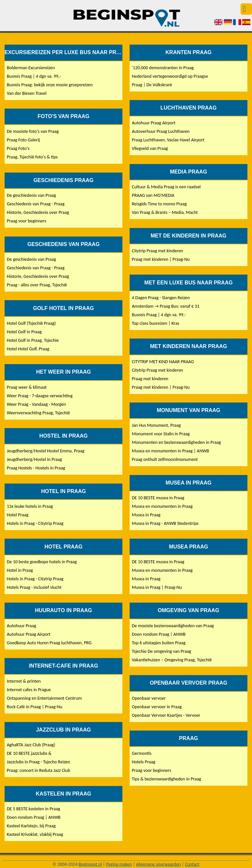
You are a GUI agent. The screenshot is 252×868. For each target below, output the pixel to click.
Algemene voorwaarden (158, 864)
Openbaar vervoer (149, 698)
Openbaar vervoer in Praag (157, 707)
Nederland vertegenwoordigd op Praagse (170, 76)
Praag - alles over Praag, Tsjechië (37, 285)
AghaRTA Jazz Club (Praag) (31, 745)
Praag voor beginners (27, 221)
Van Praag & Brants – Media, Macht (165, 212)
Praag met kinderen (150, 379)
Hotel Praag (18, 515)
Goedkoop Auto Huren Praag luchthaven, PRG (49, 643)
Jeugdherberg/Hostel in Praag (34, 459)
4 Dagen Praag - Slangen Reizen (161, 298)
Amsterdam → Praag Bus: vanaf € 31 (166, 306)
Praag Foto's (18, 148)
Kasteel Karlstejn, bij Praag (31, 826)
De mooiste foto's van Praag (33, 131)
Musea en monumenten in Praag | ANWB (170, 451)
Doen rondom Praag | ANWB (34, 817)
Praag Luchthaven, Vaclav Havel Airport (168, 140)
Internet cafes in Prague (29, 690)
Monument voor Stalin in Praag (161, 434)
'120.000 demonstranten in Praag (163, 68)
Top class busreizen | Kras (156, 323)
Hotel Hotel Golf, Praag (28, 349)
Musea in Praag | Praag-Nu (157, 587)
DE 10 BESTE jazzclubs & (29, 753)
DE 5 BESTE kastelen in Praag (33, 809)
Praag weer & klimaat (27, 387)
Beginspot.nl (90, 864)
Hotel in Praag (20, 570)
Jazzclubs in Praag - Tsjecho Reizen (39, 762)
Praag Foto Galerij (23, 140)
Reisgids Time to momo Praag (159, 204)
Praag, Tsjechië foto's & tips (32, 157)
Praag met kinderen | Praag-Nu (161, 259)
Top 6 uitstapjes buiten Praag (159, 643)
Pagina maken (119, 864)
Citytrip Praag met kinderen (157, 251)
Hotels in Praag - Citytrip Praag (35, 523)
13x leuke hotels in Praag (30, 506)
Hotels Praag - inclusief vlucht (34, 587)
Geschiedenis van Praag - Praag (36, 204)
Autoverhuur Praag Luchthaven (161, 131)
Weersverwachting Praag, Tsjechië (38, 413)
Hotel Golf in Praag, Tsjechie (33, 340)
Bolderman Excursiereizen (31, 68)
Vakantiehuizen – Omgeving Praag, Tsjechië (172, 660)
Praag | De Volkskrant (152, 85)
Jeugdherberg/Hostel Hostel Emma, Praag (46, 451)
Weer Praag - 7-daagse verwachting (40, 396)
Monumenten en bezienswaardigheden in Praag (176, 442)
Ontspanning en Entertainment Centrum (44, 698)
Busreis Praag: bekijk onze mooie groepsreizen (50, 85)
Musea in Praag (146, 515)
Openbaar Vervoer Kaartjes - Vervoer (166, 715)
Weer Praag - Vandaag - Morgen (36, 404)
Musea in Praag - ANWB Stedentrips (165, 523)
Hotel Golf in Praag (24, 332)
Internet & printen (24, 681)
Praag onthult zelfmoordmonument (165, 459)
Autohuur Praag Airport (29, 634)
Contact (192, 864)
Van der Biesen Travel (27, 93)
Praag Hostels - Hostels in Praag (36, 468)
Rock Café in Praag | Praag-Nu (35, 707)
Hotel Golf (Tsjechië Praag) (31, 323)
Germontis (142, 753)
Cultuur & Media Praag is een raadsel (166, 187)
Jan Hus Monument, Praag (156, 425)
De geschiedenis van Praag (31, 195)
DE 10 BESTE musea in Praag (158, 498)
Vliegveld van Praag (150, 148)
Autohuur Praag (21, 626)
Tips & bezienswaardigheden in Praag (167, 779)
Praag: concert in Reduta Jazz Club (39, 770)
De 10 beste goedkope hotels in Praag (42, 562)
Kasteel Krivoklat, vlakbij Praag (35, 834)
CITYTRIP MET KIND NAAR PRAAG (163, 362)
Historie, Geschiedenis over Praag (38, 212)
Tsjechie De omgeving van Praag (162, 651)
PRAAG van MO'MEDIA (153, 195)
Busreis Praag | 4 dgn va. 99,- (34, 76)
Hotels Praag (144, 762)
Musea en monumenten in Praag (162, 506)
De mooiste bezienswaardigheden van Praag (173, 626)
